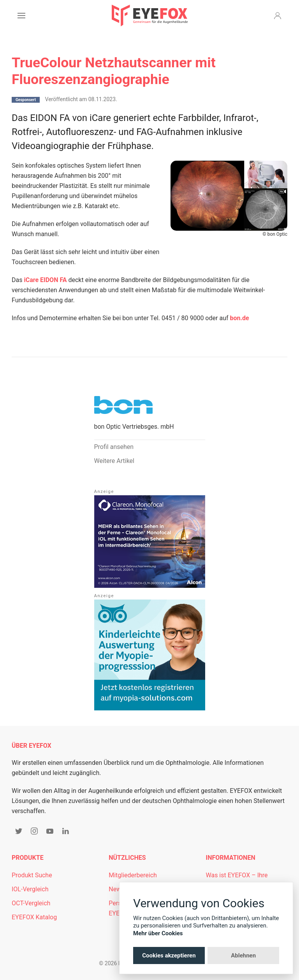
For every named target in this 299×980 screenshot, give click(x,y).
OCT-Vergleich (31, 903)
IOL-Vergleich (30, 889)
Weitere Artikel (114, 461)
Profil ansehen (114, 447)
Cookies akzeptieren (169, 955)
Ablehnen (243, 955)
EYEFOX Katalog (34, 917)
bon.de (239, 318)
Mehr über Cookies (158, 933)
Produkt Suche (32, 875)
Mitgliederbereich (133, 875)
